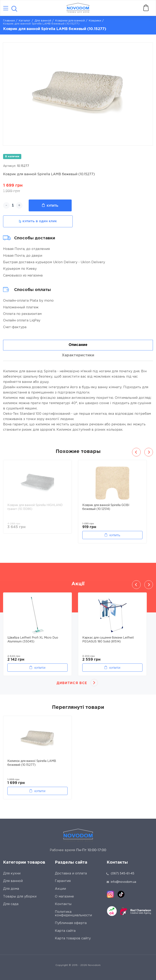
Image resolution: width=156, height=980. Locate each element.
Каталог (25, 21)
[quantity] (13, 205)
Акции (60, 889)
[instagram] (110, 894)
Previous (136, 452)
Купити (40, 668)
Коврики (95, 21)
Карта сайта (65, 931)
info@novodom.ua (121, 882)
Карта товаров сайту (73, 938)
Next (149, 452)
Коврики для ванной (70, 21)
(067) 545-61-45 (123, 874)
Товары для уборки (20, 897)
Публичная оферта (71, 923)
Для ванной (43, 21)
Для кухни (12, 874)
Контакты (63, 904)
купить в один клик (38, 221)
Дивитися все (72, 683)
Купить (50, 205)
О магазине (64, 897)
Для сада (11, 904)
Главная (9, 21)
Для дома (11, 889)
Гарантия (63, 881)
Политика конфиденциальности (73, 914)
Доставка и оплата (71, 874)
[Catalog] (6, 8)
